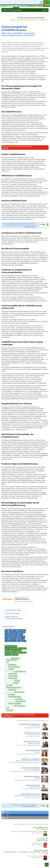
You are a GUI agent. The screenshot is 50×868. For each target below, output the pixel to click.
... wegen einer (12, 659)
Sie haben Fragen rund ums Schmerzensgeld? (24, 806)
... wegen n (11, 674)
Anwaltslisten (23, 6)
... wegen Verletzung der (15, 701)
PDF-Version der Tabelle (12, 613)
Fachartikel (32, 6)
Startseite (4, 6)
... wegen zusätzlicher (12, 681)
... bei (6, 662)
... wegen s (10, 690)
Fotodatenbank (42, 6)
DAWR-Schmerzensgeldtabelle (12, 10)
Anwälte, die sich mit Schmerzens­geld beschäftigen (14, 618)
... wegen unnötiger (11, 683)
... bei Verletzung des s (15, 672)
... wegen (10, 665)
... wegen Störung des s (14, 692)
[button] (25, 812)
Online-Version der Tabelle (13, 610)
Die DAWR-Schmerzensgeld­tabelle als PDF (19, 715)
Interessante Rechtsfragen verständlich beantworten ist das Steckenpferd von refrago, (20, 225)
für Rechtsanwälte (6, 8)
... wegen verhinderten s (13, 699)
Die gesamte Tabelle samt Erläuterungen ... (18, 147)
